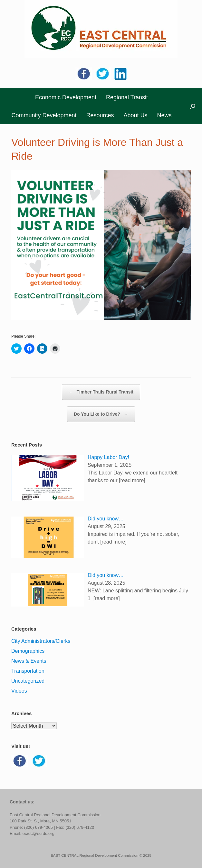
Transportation (28, 671)
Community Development (44, 115)
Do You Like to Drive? (101, 414)
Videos (19, 691)
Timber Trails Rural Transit (101, 392)
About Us (136, 115)
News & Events (29, 661)
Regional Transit (127, 97)
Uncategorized (28, 681)
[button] (192, 106)
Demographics (28, 651)
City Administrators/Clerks (41, 641)
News (164, 115)
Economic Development (66, 97)
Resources (100, 115)
